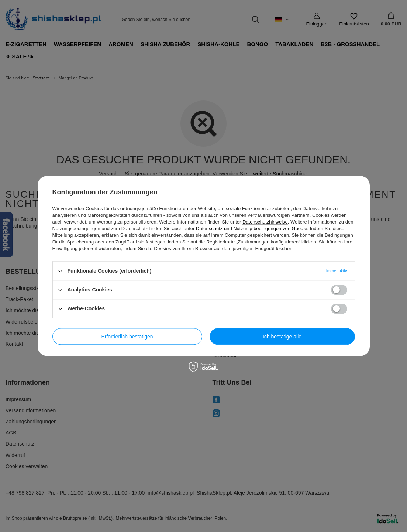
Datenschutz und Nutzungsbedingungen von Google (251, 229)
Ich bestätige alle (282, 337)
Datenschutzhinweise (265, 222)
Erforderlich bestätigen (127, 337)
